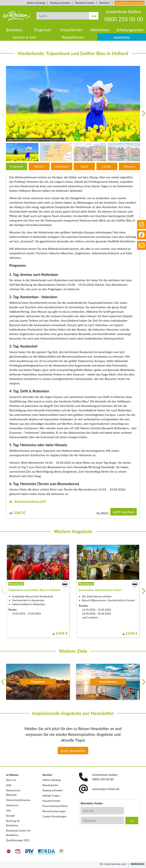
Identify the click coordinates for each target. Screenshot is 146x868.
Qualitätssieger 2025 (18, 840)
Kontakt (10, 816)
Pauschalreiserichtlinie (55, 806)
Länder (107, 166)
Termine (39, 166)
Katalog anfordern (60, 3)
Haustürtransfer (52, 801)
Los (94, 16)
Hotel (84, 166)
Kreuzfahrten (71, 30)
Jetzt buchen (124, 512)
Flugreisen (43, 30)
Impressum (12, 805)
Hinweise (130, 166)
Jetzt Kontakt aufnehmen (129, 3)
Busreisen (14, 30)
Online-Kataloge (36, 3)
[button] (143, 114)
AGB (9, 785)
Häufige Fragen (51, 795)
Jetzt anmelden (73, 751)
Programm (17, 166)
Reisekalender (50, 785)
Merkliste (104, 3)
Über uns (11, 780)
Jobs (9, 810)
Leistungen (62, 166)
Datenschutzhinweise (18, 800)
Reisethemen (73, 37)
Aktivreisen (100, 30)
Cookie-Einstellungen (55, 816)
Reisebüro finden (85, 3)
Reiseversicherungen (54, 811)
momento (122, 37)
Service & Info (24, 37)
